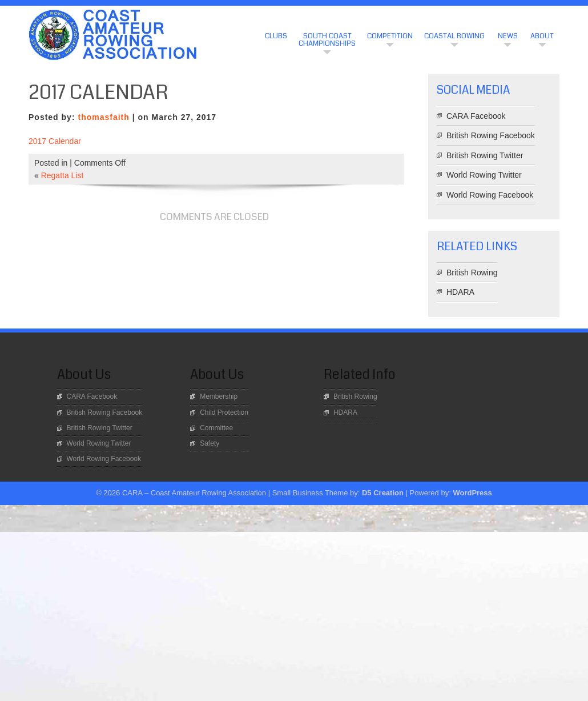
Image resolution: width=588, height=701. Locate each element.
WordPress (472, 493)
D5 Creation (383, 493)
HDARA (460, 292)
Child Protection (224, 412)
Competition (390, 36)
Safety (210, 443)
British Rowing (472, 273)
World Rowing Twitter (484, 175)
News (508, 36)
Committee (216, 428)
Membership (219, 396)
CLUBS (276, 36)
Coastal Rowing (454, 36)
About (542, 36)
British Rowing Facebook (491, 135)
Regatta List (63, 175)
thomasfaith (103, 117)
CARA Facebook (476, 116)
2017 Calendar (55, 141)
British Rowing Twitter (485, 155)
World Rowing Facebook (490, 195)
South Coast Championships (327, 40)
